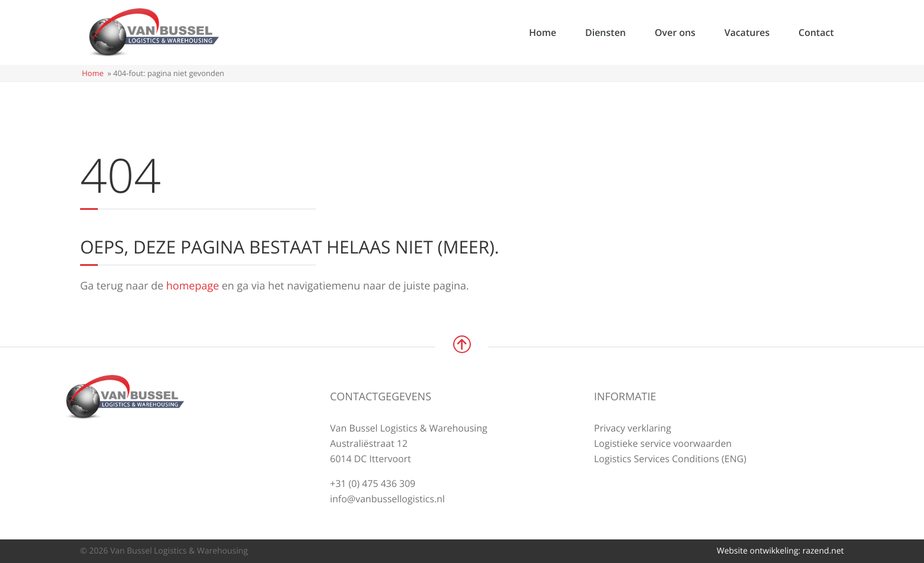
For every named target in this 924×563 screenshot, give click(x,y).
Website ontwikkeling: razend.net (780, 551)
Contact (816, 32)
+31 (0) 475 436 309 (373, 483)
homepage (193, 286)
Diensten (605, 32)
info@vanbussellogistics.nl (387, 499)
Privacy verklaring (633, 428)
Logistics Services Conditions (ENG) (670, 459)
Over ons (675, 32)
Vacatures (747, 32)
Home (543, 32)
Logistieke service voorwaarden (663, 443)
